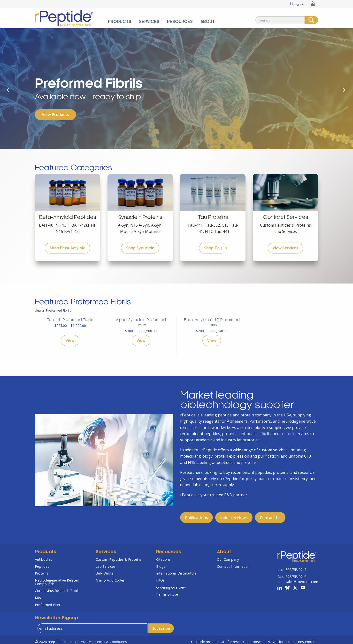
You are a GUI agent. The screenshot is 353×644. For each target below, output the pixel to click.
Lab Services (106, 563)
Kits (38, 594)
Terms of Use (167, 590)
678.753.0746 (296, 573)
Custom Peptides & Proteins (119, 556)
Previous (11, 97)
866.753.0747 (296, 566)
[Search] (311, 20)
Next (347, 97)
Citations (163, 556)
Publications (196, 514)
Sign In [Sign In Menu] (299, 4)
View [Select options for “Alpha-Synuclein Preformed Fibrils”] (141, 337)
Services (106, 548)
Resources (169, 548)
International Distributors (176, 569)
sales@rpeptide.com (302, 578)
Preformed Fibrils (59, 307)
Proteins (42, 569)
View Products (55, 115)
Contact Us (270, 514)
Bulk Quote (105, 569)
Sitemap (69, 638)
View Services (285, 244)
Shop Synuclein (140, 244)
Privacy (85, 638)
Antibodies (43, 556)
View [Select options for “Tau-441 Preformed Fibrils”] (70, 337)
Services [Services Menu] (149, 22)
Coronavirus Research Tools (57, 587)
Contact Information (233, 563)
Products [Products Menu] (120, 22)
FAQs (160, 576)
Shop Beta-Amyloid (68, 244)
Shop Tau (213, 244)
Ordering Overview (171, 583)
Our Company (228, 556)
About (224, 548)
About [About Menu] (208, 22)
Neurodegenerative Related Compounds (57, 578)
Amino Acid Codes (110, 576)
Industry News (234, 514)
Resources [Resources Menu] (180, 22)
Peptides (42, 563)
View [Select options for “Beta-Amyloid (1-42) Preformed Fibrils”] (212, 337)
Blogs (161, 563)
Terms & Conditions (111, 638)
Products (46, 548)
